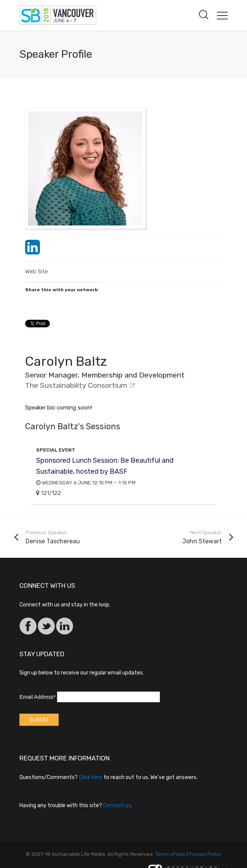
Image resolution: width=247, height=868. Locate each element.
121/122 (49, 493)
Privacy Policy (205, 854)
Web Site (37, 271)
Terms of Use (170, 854)
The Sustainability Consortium (76, 385)
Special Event (56, 450)
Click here (91, 777)
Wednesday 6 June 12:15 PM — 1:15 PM (86, 482)
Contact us (117, 805)
